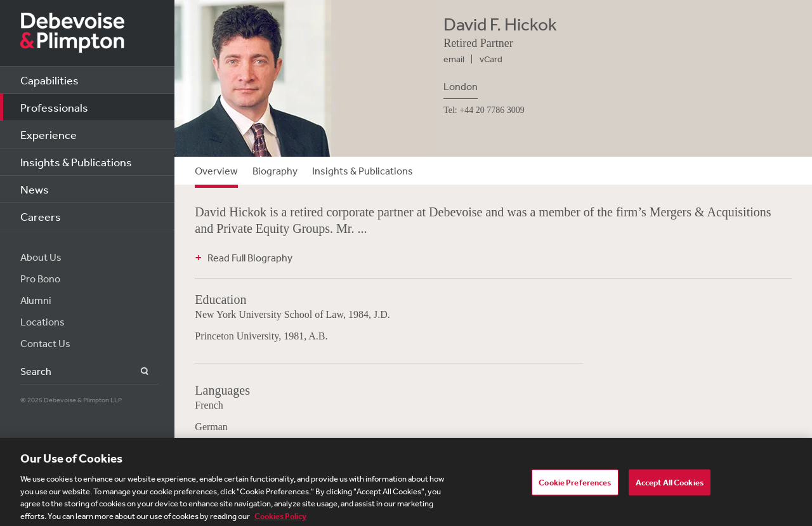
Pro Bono (40, 279)
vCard (491, 59)
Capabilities (49, 80)
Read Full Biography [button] (250, 258)
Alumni (36, 300)
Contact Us (45, 343)
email (454, 59)
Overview (216, 171)
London (461, 86)
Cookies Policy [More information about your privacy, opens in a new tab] (280, 519)
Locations (43, 322)
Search (137, 371)
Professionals (54, 107)
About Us (41, 257)
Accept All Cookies (670, 485)
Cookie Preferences (575, 485)
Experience (49, 135)
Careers (41, 216)
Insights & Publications (76, 162)
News (35, 189)
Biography (275, 171)
